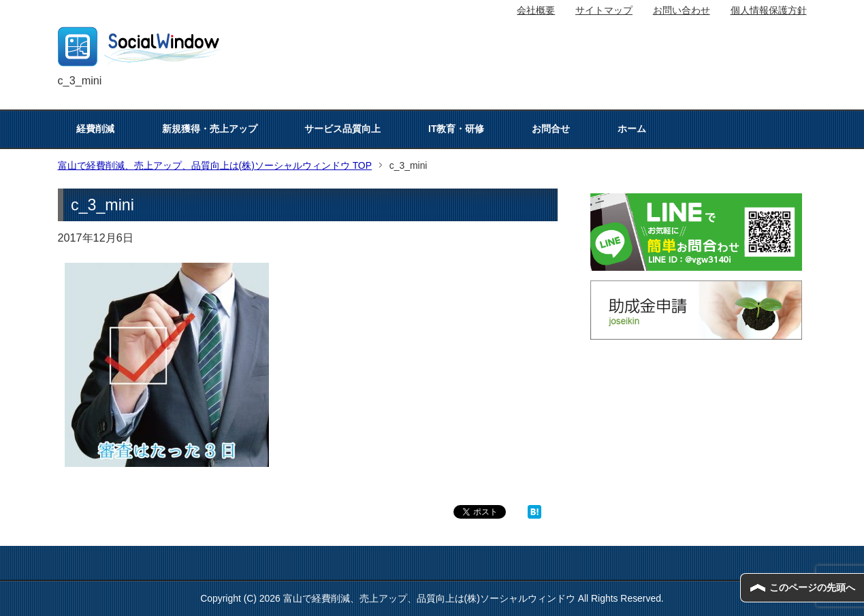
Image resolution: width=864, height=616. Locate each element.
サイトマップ (604, 10)
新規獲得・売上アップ (210, 129)
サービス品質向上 (342, 129)
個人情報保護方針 (769, 10)
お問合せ (551, 129)
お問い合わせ (682, 10)
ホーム (632, 129)
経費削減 (95, 129)
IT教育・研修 (456, 129)
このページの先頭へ (812, 587)
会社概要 (536, 10)
